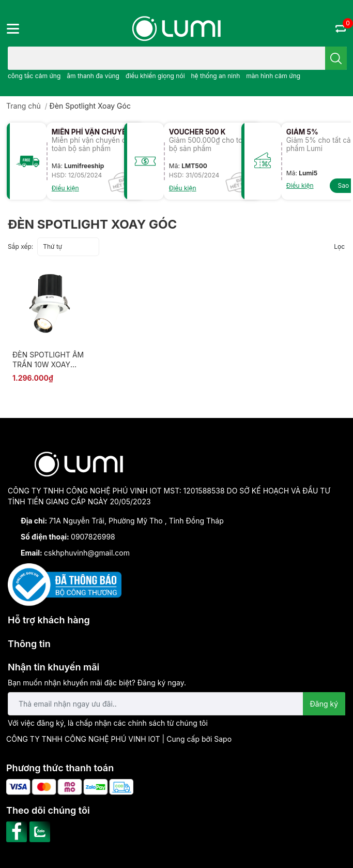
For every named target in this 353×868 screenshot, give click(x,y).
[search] (336, 58)
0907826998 (93, 537)
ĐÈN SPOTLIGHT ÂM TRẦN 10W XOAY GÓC (48, 365)
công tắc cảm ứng (34, 76)
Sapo (223, 739)
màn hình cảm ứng (273, 76)
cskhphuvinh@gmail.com (87, 553)
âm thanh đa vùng (93, 76)
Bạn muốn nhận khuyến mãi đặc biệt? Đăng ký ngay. (97, 683)
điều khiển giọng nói (155, 76)
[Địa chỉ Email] (177, 704)
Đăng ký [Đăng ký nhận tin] (324, 704)
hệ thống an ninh (215, 76)
